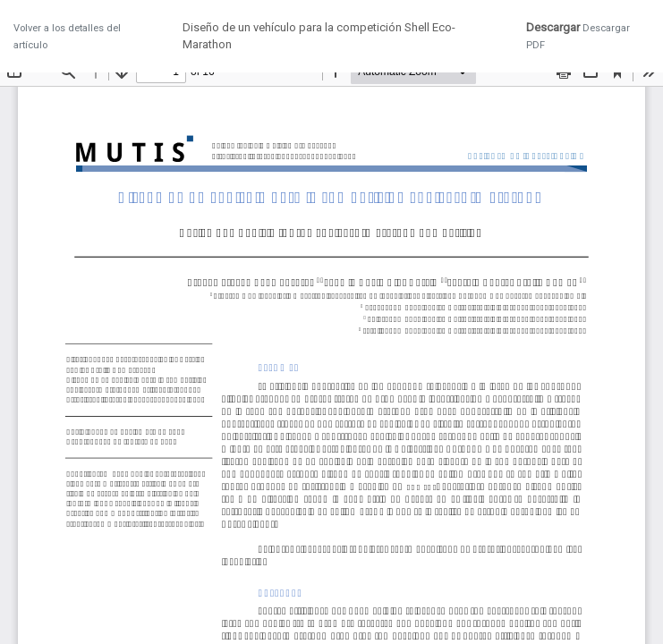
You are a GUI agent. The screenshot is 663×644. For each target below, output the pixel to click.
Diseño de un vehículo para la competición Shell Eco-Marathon (319, 36)
